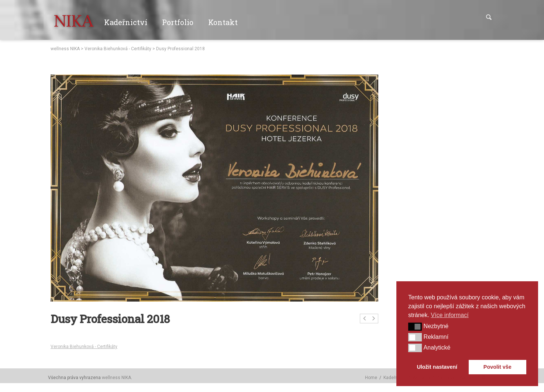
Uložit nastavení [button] (437, 367)
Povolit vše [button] (497, 367)
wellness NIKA (65, 49)
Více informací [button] (450, 315)
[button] (415, 327)
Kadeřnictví (395, 378)
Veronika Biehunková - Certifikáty (118, 49)
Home (371, 378)
